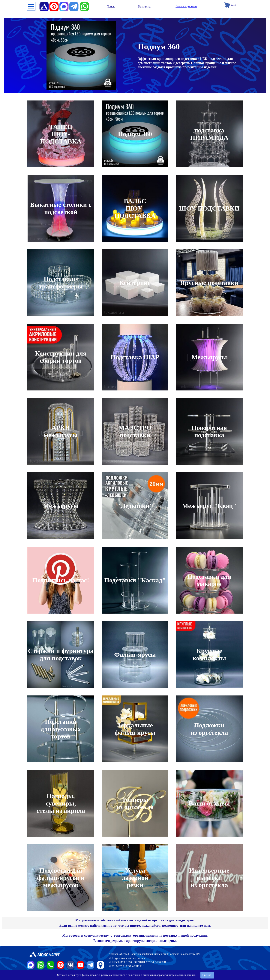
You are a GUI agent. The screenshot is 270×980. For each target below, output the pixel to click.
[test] (111, 7)
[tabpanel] (135, 923)
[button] (84, 3)
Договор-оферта (118, 954)
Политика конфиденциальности (148, 954)
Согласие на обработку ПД (184, 954)
